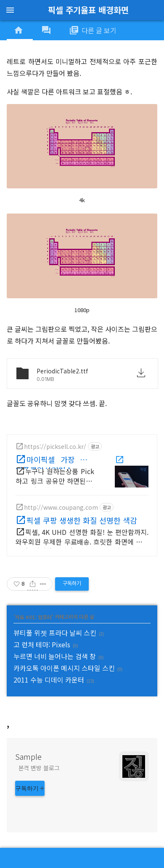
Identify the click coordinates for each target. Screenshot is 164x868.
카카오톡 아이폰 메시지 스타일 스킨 (64, 668)
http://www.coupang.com (61, 507)
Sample (28, 756)
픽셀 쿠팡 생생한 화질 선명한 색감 (82, 520)
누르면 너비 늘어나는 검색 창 (55, 656)
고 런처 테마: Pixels (42, 644)
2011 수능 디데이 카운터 (49, 680)
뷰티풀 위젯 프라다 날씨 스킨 (55, 633)
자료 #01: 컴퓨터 (33, 616)
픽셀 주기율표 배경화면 (88, 10)
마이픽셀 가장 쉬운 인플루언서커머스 (55, 461)
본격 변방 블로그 (39, 768)
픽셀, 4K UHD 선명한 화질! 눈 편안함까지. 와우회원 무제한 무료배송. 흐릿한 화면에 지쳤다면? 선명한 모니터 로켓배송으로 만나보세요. (82, 538)
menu (10, 10)
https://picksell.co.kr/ (55, 446)
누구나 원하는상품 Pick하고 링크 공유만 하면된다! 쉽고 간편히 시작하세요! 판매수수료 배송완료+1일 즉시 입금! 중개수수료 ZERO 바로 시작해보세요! (55, 478)
